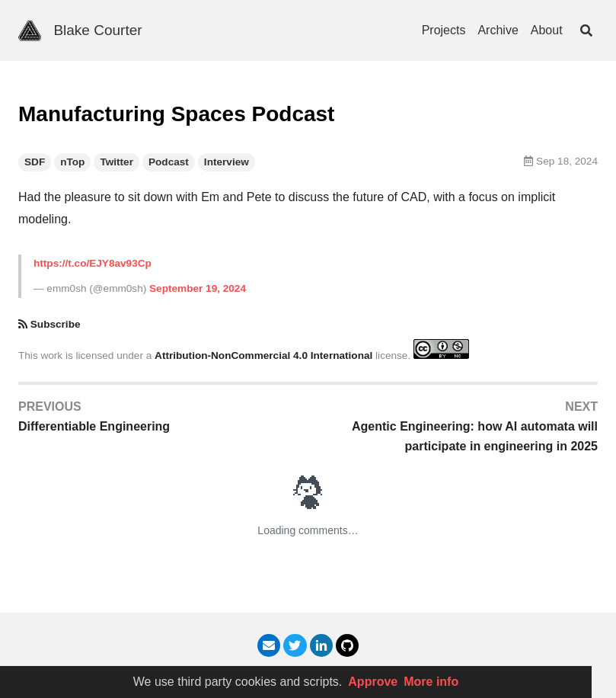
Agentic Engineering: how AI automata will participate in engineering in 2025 (475, 436)
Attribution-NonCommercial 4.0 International (263, 355)
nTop (72, 162)
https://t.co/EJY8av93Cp (93, 263)
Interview (227, 162)
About (547, 30)
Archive (498, 30)
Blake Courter (97, 30)
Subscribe (56, 324)
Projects (444, 30)
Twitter (116, 162)
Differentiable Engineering (94, 426)
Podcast (169, 162)
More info (431, 682)
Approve (373, 682)
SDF (35, 162)
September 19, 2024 (198, 288)
